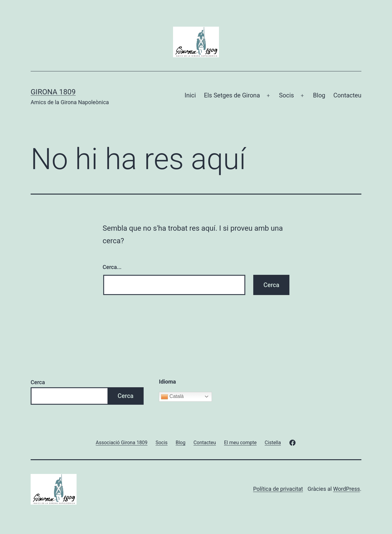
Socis (286, 95)
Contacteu (347, 95)
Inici (190, 95)
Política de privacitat (278, 489)
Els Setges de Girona (232, 95)
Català (172, 397)
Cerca (38, 382)
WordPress (347, 489)
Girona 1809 (53, 92)
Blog (319, 95)
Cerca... (112, 267)
